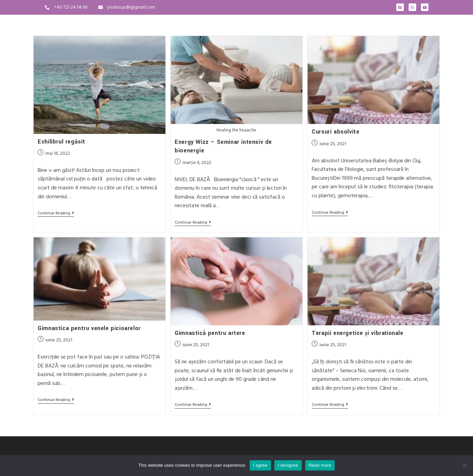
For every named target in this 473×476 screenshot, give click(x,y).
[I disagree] (464, 465)
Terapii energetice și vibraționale (357, 332)
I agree (260, 465)
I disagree (288, 465)
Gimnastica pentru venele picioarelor (89, 328)
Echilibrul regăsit (61, 142)
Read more (320, 465)
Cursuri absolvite (335, 132)
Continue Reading (56, 214)
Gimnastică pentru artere (210, 332)
